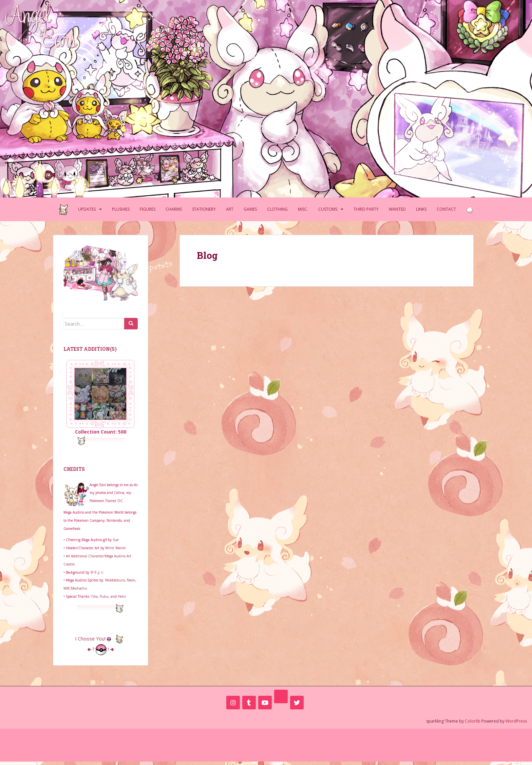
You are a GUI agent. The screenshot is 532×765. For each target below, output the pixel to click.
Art (230, 209)
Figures (148, 209)
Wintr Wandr (116, 548)
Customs (328, 209)
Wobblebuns (115, 580)
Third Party (366, 209)
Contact (446, 209)
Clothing (277, 209)
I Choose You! (100, 639)
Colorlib (473, 721)
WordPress (516, 721)
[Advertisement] (266, 744)
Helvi (122, 596)
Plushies (121, 209)
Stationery (204, 209)
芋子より (97, 572)
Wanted (397, 209)
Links (421, 209)
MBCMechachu (75, 588)
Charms (174, 209)
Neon (131, 580)
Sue (116, 540)
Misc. (303, 209)
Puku (104, 596)
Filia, (96, 596)
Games (250, 209)
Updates (87, 209)
